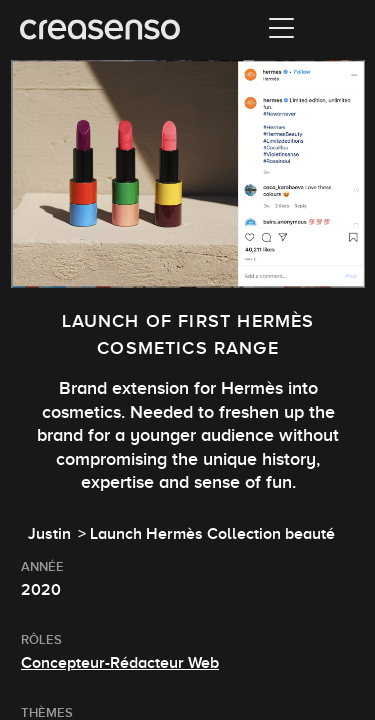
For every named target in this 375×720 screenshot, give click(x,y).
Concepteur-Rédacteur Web (120, 663)
